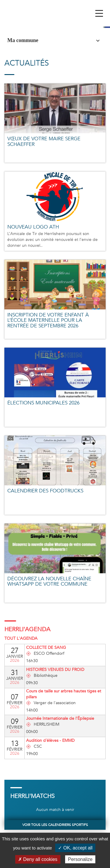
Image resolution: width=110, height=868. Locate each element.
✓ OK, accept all (75, 848)
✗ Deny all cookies (38, 859)
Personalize (80, 859)
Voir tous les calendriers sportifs (55, 825)
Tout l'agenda (21, 638)
